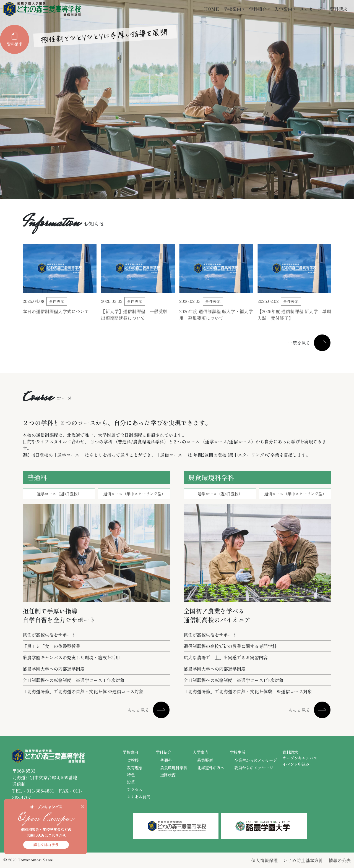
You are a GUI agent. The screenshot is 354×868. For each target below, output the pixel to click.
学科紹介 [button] (258, 9)
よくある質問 (139, 797)
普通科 (166, 760)
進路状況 (168, 775)
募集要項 (205, 760)
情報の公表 (340, 860)
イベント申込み (296, 764)
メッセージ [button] (311, 9)
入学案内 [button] (283, 9)
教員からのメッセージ (254, 768)
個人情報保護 (264, 860)
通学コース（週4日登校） (220, 494)
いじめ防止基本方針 (303, 860)
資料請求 (339, 9)
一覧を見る (299, 343)
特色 (131, 775)
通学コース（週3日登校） (59, 494)
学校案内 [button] (232, 9)
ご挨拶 (133, 760)
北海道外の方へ (211, 768)
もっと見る (138, 710)
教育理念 (135, 768)
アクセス (135, 789)
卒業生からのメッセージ (256, 760)
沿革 (131, 782)
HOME (212, 9)
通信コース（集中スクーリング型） (134, 494)
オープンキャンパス (300, 758)
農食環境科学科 (174, 768)
